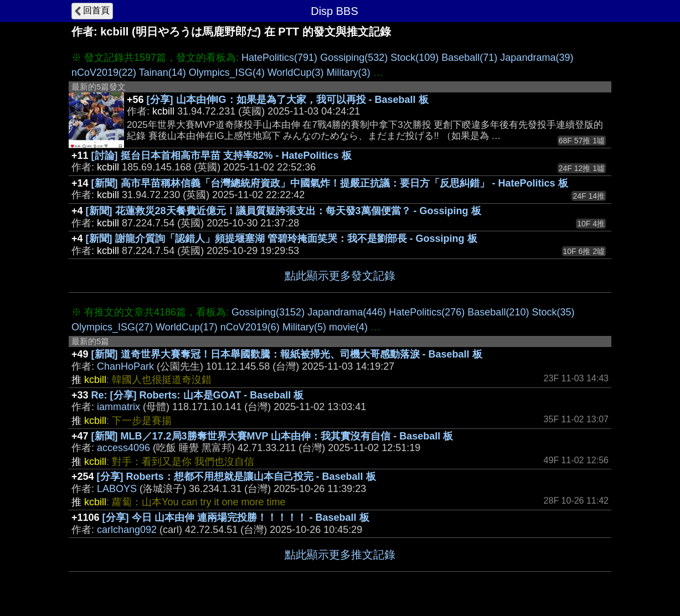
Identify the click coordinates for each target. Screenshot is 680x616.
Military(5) (304, 327)
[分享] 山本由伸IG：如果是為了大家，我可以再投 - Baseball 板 (288, 100)
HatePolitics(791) (279, 58)
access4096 (123, 448)
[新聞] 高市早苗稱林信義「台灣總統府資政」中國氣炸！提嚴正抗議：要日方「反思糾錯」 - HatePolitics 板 (330, 183)
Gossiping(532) (354, 58)
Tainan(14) (163, 73)
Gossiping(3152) (268, 312)
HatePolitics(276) (427, 312)
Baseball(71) (469, 58)
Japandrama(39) (537, 58)
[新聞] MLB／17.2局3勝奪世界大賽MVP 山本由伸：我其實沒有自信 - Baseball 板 (272, 436)
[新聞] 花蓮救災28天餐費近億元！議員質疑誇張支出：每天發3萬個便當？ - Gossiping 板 (284, 211)
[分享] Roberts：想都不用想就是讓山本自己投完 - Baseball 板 (236, 477)
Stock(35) (553, 312)
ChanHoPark (125, 366)
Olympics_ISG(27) (112, 327)
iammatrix (119, 407)
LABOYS (117, 489)
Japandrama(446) (347, 312)
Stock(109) (414, 58)
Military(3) (349, 73)
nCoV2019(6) (250, 327)
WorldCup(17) (187, 327)
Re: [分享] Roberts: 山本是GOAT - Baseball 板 (198, 395)
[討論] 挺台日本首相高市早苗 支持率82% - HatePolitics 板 (221, 156)
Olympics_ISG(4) (227, 73)
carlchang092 (127, 530)
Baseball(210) (498, 312)
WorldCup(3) (296, 73)
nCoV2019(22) (104, 73)
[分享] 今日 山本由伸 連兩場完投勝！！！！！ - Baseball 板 (236, 517)
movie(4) (348, 327)
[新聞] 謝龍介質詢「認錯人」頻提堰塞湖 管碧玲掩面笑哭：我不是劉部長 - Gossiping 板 (282, 239)
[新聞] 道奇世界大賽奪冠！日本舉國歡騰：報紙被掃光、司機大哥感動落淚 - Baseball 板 (287, 354)
